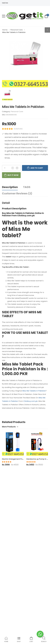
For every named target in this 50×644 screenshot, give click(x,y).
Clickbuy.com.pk (31, 401)
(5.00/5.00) (18, 129)
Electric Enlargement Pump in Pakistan (19, 459)
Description (10, 187)
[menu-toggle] (4, 16)
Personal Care (17, 112)
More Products (9, 427)
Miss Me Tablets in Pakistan (34, 391)
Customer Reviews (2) (17, 193)
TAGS (27, 187)
